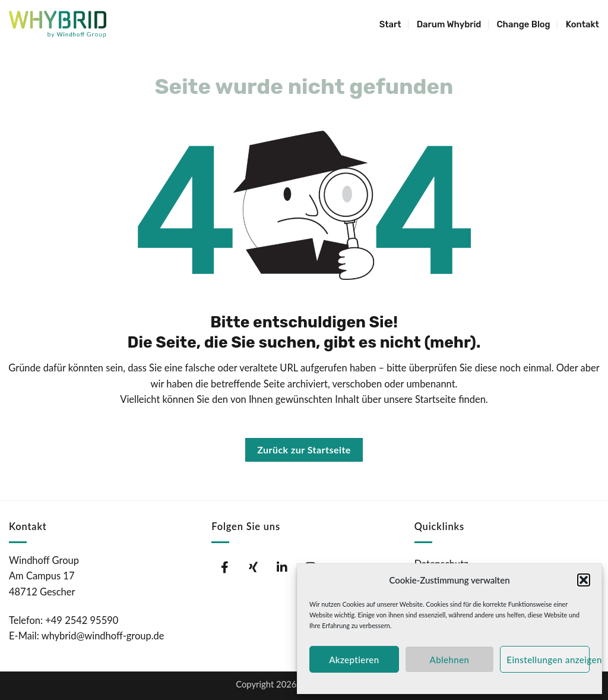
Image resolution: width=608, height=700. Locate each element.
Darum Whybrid (449, 24)
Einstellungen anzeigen (548, 660)
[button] (584, 580)
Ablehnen (450, 660)
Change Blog (523, 24)
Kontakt (582, 24)
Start (390, 24)
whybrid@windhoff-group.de (103, 636)
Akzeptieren (354, 660)
